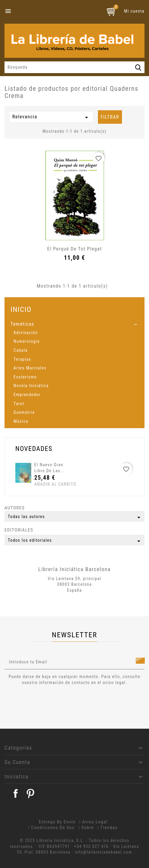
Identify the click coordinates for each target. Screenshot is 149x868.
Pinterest (30, 793)
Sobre (88, 828)
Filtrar (110, 117)
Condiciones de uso (53, 828)
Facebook (16, 793)
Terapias (22, 359)
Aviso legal (95, 822)
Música (21, 421)
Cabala (21, 350)
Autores (15, 508)
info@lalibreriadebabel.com (103, 852)
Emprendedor (27, 395)
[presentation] (55, 702)
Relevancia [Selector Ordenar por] (51, 117)
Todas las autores (75, 517)
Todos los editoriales (75, 541)
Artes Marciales (30, 368)
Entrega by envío (57, 822)
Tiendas (109, 828)
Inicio (21, 309)
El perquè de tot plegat (74, 249)
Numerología (27, 341)
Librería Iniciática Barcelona (74, 569)
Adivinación (26, 333)
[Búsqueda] (74, 67)
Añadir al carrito (46, 484)
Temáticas (22, 324)
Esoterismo (25, 377)
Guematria (24, 412)
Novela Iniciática (31, 386)
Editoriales (19, 530)
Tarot (19, 404)
